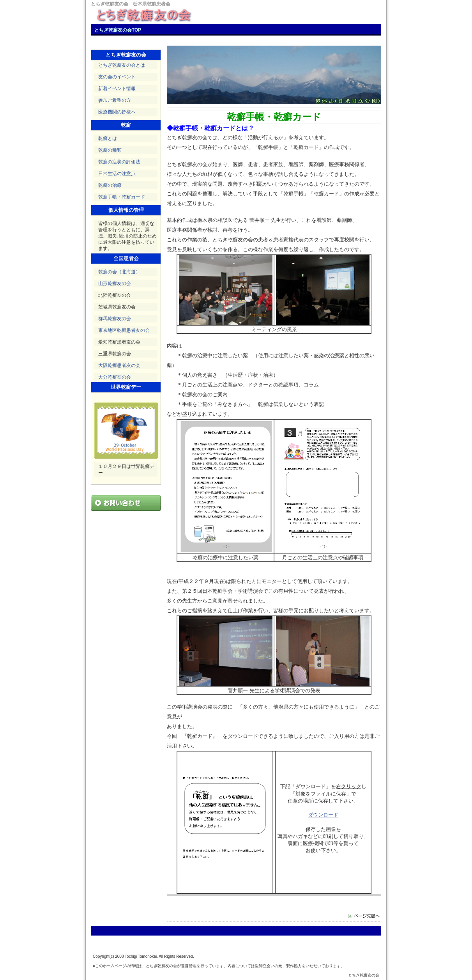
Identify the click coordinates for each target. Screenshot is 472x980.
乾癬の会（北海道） (119, 272)
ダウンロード (323, 815)
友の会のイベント (117, 77)
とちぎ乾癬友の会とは (122, 65)
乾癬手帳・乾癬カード (122, 197)
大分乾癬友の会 (115, 377)
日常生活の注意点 (117, 174)
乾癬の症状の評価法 (119, 162)
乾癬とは (108, 138)
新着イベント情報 (117, 89)
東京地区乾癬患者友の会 (124, 330)
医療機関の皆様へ (117, 112)
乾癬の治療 (110, 185)
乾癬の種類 (110, 150)
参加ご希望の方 (115, 100)
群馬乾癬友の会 (115, 319)
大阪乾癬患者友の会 (119, 365)
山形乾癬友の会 (115, 284)
